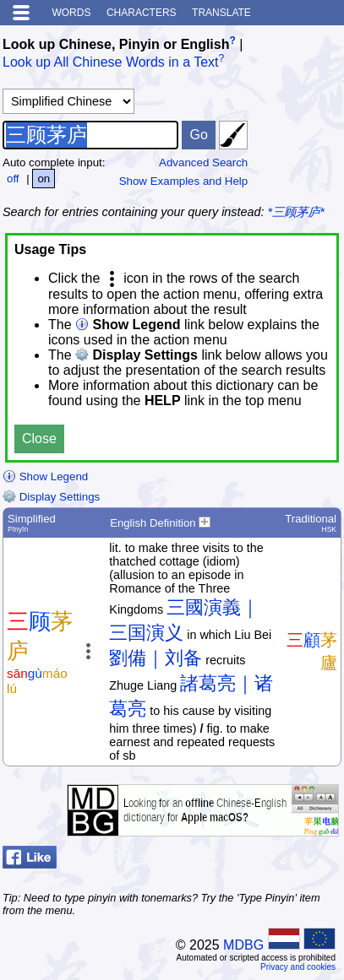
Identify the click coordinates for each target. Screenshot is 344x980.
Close (39, 439)
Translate (221, 13)
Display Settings (51, 497)
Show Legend (45, 476)
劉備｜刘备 (156, 658)
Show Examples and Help (184, 181)
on (44, 179)
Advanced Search (203, 162)
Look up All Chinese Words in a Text (111, 63)
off (13, 179)
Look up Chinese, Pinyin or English (116, 44)
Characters (142, 13)
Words (71, 13)
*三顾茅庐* (296, 212)
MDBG (243, 945)
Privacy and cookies (298, 967)
